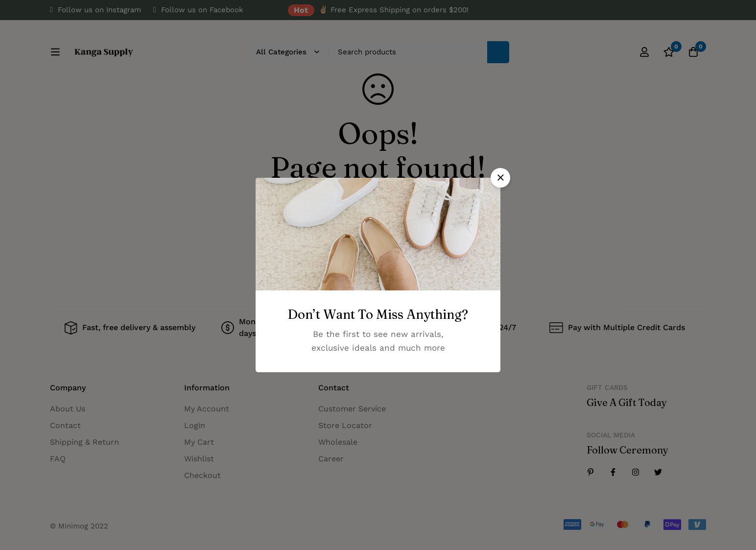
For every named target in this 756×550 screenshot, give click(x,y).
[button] (500, 178)
